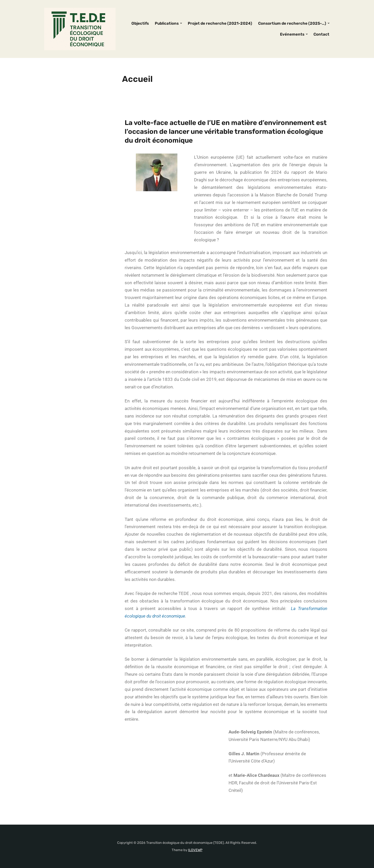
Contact (321, 34)
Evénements (292, 34)
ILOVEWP (195, 850)
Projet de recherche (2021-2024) (220, 23)
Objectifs (140, 23)
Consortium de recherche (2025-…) (292, 23)
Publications (167, 23)
